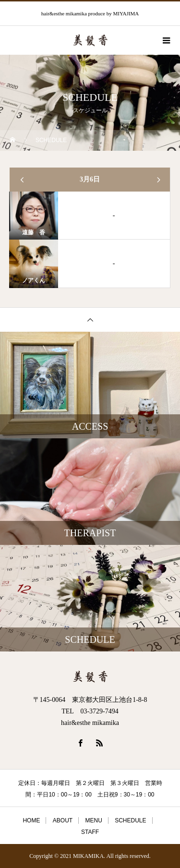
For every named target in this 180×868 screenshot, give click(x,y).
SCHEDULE (130, 820)
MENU (93, 820)
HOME (31, 820)
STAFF (90, 832)
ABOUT (63, 820)
